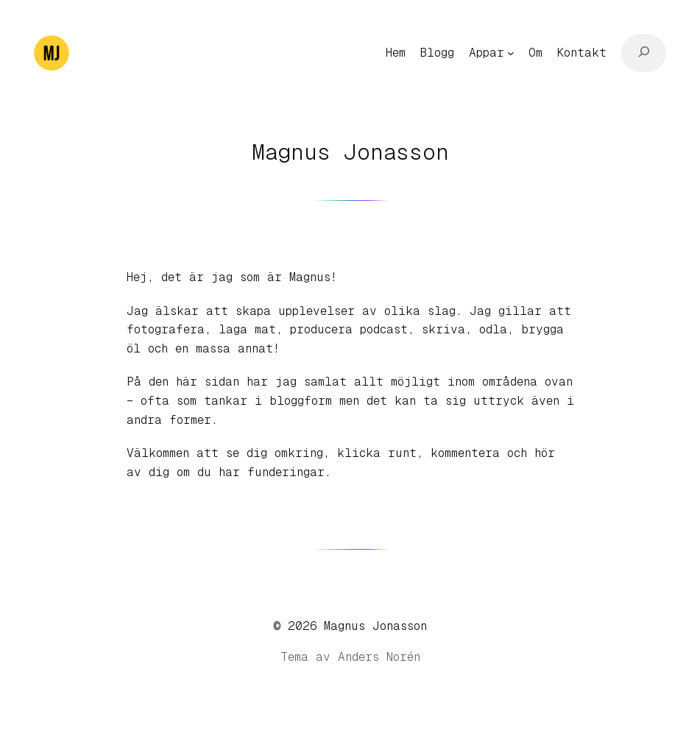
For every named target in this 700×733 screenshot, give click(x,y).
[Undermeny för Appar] (511, 53)
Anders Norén (379, 657)
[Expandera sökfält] (644, 53)
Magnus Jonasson (375, 626)
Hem (396, 53)
